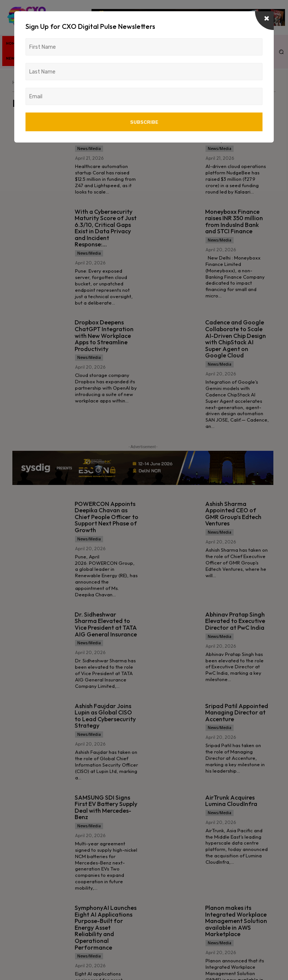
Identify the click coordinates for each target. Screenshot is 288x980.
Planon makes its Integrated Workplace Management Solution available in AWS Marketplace (236, 921)
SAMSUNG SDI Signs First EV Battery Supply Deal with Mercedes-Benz (106, 807)
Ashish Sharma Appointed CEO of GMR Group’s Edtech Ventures (233, 514)
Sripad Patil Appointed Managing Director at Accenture (237, 712)
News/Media (89, 149)
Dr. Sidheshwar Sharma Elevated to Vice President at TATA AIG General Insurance (106, 624)
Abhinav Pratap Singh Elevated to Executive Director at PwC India (235, 621)
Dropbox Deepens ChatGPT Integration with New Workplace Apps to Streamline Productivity (104, 335)
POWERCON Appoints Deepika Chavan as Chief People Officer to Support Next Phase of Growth (106, 517)
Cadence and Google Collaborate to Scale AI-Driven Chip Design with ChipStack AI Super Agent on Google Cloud (235, 339)
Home (19, 82)
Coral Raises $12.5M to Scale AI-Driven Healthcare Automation (105, 130)
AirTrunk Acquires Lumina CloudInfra (231, 801)
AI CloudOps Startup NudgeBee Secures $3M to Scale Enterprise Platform (234, 130)
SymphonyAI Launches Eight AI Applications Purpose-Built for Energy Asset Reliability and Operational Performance (106, 927)
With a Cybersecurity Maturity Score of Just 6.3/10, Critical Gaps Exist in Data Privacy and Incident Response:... (106, 228)
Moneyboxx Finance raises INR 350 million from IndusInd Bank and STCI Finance (234, 221)
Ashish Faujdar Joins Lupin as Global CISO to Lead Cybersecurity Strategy (105, 716)
